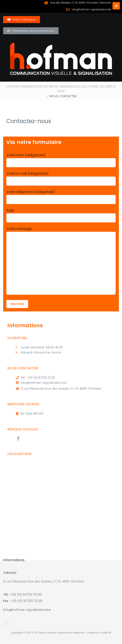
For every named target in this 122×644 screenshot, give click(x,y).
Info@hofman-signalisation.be (27, 610)
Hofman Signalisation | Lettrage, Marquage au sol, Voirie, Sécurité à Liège (61, 89)
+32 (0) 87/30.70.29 (27, 601)
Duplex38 (105, 633)
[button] (22, 20)
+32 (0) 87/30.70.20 (26, 595)
